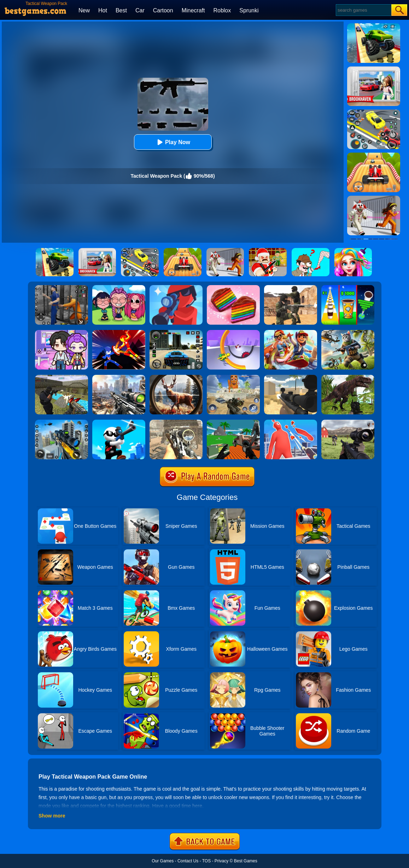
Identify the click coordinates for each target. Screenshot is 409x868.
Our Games (163, 861)
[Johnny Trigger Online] (119, 422)
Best (121, 10)
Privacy (221, 861)
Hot (103, 10)
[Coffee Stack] (348, 288)
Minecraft (193, 10)
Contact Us (188, 861)
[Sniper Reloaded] (291, 377)
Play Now (173, 142)
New (84, 10)
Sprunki (249, 10)
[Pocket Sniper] (176, 288)
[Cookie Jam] (233, 288)
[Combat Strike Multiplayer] (291, 288)
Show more (52, 816)
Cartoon (163, 10)
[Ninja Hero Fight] (119, 332)
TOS (206, 861)
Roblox (222, 10)
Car (140, 10)
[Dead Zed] (348, 422)
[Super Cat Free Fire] (348, 332)
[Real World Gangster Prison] (62, 288)
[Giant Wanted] (291, 422)
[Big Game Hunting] (176, 377)
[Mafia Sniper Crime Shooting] (62, 422)
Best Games (246, 861)
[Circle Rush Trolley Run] (233, 332)
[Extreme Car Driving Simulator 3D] (176, 332)
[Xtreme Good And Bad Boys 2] (62, 377)
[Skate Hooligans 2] (291, 332)
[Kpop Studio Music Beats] (119, 288)
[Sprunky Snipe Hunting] (233, 377)
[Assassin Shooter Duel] (119, 377)
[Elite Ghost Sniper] (176, 422)
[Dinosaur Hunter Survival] (348, 377)
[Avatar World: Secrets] (62, 332)
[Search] (363, 10)
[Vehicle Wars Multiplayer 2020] (233, 422)
